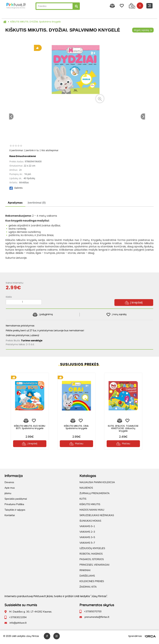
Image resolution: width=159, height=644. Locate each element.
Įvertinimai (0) (37, 203)
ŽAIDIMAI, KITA (88, 589)
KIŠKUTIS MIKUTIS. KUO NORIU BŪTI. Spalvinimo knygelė (30, 430)
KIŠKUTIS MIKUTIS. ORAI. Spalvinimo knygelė (76, 428)
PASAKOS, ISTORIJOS (92, 562)
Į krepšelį (134, 302)
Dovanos (9, 485)
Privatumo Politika (14, 507)
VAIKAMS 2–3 (87, 534)
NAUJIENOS (86, 490)
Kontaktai (10, 518)
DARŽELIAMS (87, 578)
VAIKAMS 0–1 (87, 529)
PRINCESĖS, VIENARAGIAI (94, 567)
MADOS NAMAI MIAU (92, 512)
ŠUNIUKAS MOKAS (90, 523)
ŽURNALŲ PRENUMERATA (95, 496)
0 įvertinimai (16, 150)
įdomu (8, 496)
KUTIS (83, 501)
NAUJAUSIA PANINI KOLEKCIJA (97, 485)
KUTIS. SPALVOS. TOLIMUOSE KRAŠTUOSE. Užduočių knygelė (123, 430)
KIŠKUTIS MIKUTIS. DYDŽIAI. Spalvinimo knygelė (36, 22)
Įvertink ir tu (32, 150)
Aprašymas (15, 203)
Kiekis (9, 297)
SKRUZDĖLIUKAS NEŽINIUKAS (97, 518)
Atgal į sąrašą (143, 30)
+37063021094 (18, 620)
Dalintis (16, 188)
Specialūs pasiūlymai (16, 501)
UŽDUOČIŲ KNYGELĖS (92, 551)
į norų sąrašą (116, 315)
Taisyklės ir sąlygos (15, 512)
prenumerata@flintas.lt (97, 619)
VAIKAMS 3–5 (87, 540)
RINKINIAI (85, 573)
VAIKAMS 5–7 (87, 545)
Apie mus (10, 490)
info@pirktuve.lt (18, 625)
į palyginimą (43, 315)
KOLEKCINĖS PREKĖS (92, 584)
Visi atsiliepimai (50, 150)
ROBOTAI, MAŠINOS (91, 556)
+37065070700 (93, 614)
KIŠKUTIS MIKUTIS (90, 507)
